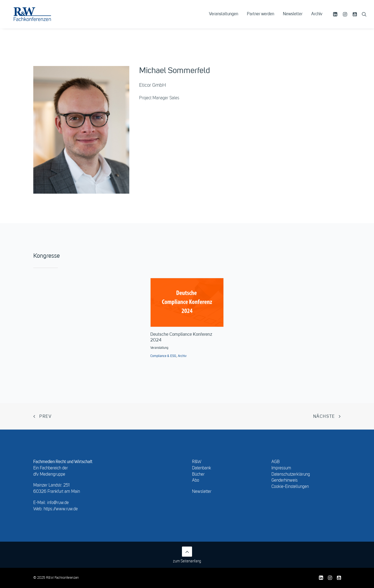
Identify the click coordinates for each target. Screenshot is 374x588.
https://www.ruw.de (61, 509)
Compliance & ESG (163, 356)
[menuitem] (224, 18)
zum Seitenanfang (187, 555)
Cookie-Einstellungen (290, 487)
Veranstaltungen (224, 18)
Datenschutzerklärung (291, 475)
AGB (276, 462)
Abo (196, 481)
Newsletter (293, 18)
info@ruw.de (58, 503)
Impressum (281, 468)
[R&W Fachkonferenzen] (39, 18)
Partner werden (261, 18)
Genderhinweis (285, 481)
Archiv (317, 18)
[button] (336, 18)
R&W (197, 462)
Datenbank (202, 468)
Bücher (198, 475)
